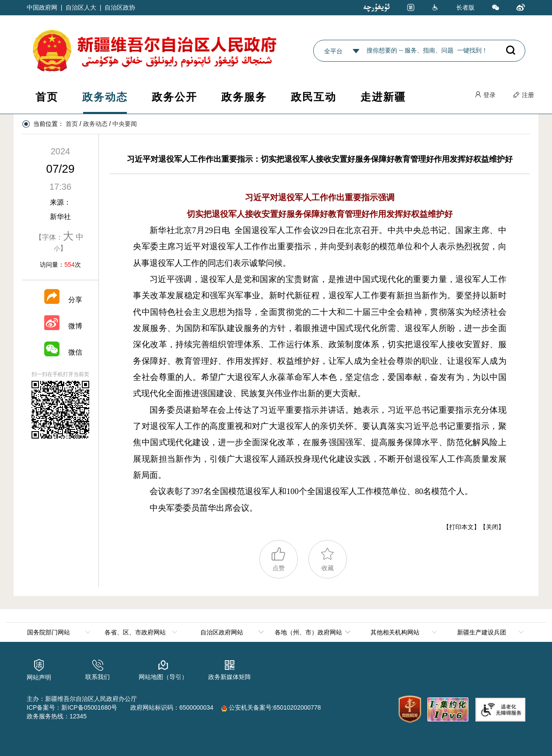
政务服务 (244, 97)
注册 (524, 95)
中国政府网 (42, 7)
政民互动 (314, 97)
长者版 (465, 7)
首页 (47, 97)
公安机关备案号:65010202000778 (271, 707)
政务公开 (175, 97)
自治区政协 (120, 7)
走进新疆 (383, 97)
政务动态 (105, 97)
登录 (485, 95)
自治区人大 (81, 7)
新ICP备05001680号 (89, 707)
